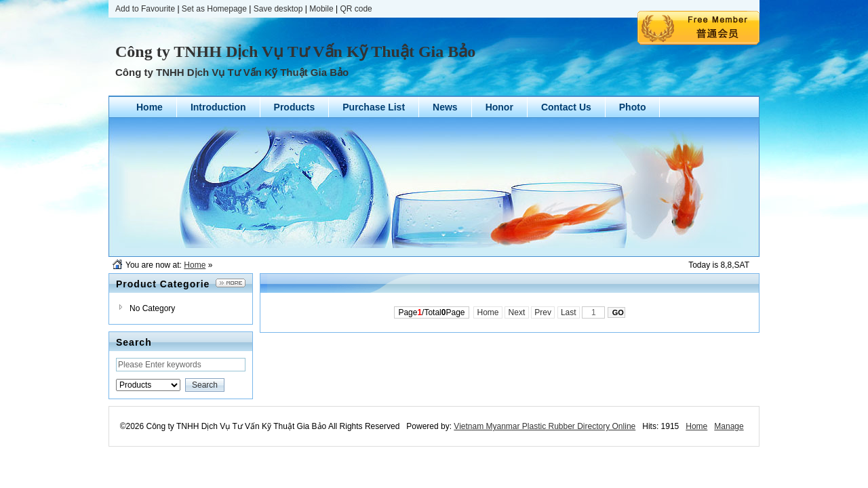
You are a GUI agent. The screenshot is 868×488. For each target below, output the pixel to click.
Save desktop (278, 9)
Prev (543, 312)
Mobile (321, 9)
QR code (356, 9)
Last (569, 312)
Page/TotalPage (431, 312)
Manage (729, 426)
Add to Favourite (145, 9)
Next (516, 312)
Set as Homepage (214, 9)
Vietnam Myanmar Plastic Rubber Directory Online (545, 426)
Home (195, 265)
